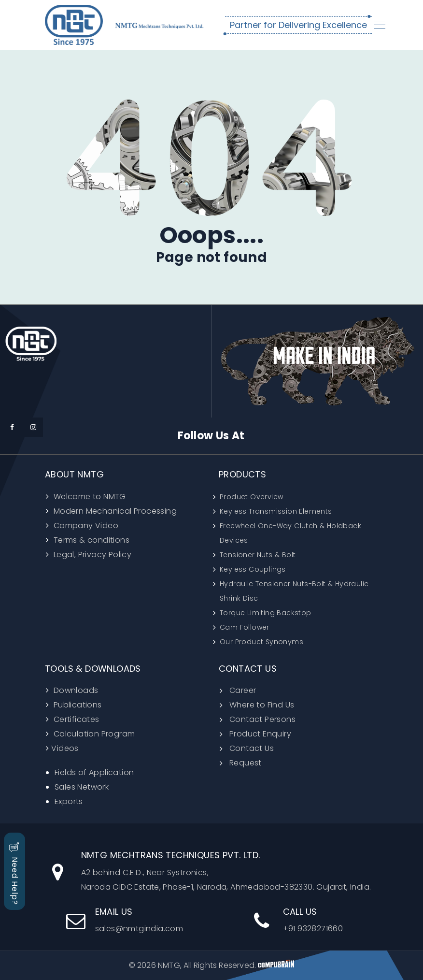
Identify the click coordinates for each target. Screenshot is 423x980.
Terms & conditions (90, 540)
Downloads (75, 690)
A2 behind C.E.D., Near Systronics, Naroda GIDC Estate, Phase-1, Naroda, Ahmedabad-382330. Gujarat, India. (212, 871)
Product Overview (251, 497)
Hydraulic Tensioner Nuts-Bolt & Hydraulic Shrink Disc (294, 591)
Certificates (75, 719)
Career (243, 690)
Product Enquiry (260, 734)
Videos (65, 748)
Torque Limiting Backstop (266, 613)
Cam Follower (245, 627)
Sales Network (82, 787)
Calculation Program (93, 734)
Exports (69, 801)
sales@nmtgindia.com (125, 921)
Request (246, 763)
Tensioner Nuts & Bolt (258, 555)
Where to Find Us (262, 705)
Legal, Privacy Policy (91, 555)
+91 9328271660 (299, 921)
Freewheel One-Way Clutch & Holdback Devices (290, 533)
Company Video (85, 526)
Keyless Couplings (253, 569)
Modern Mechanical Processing (114, 511)
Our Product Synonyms (261, 642)
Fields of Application (94, 772)
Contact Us (252, 748)
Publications (76, 705)
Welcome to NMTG (88, 497)
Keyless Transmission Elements (276, 511)
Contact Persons (262, 719)
